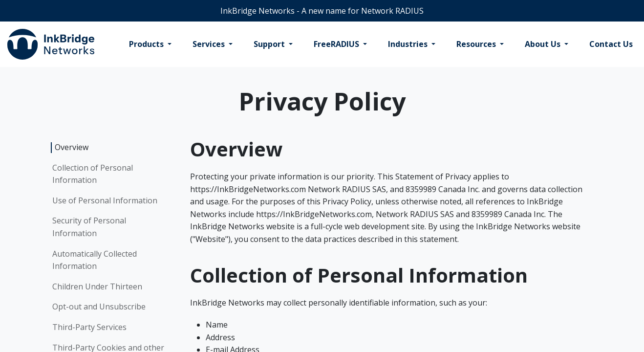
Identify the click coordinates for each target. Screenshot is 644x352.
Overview (72, 147)
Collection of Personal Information (93, 174)
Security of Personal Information (89, 227)
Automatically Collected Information (95, 260)
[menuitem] (150, 44)
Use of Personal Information (105, 200)
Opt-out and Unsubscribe (99, 307)
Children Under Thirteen (97, 286)
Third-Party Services (89, 327)
